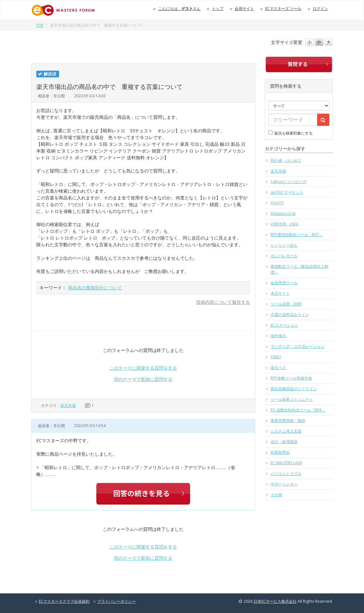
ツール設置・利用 (286, 304)
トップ (218, 9)
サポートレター (284, 484)
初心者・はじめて (286, 160)
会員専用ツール (284, 283)
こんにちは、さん (179, 9)
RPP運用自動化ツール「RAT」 (297, 235)
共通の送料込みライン (290, 315)
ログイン (320, 9)
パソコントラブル (286, 473)
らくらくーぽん (284, 245)
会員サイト (244, 9)
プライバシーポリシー (117, 601)
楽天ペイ (278, 368)
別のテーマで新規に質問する (143, 379)
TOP (40, 25)
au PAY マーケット (287, 192)
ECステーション (284, 325)
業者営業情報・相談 (288, 420)
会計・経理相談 (284, 442)
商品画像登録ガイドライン (294, 389)
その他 (276, 495)
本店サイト (280, 293)
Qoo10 (277, 203)
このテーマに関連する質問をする (143, 368)
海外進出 (278, 336)
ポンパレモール (284, 256)
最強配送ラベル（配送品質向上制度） (299, 269)
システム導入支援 (286, 431)
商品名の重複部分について (95, 288)
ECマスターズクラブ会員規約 (64, 601)
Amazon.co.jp (283, 213)
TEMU (276, 357)
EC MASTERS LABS (286, 463)
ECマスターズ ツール (283, 9)
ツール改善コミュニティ (292, 399)
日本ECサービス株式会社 (275, 601)
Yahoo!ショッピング (289, 182)
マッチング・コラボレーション (298, 346)
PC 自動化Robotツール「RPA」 (298, 410)
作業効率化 (280, 452)
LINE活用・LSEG (285, 224)
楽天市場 (68, 405)
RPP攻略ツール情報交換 (291, 378)
